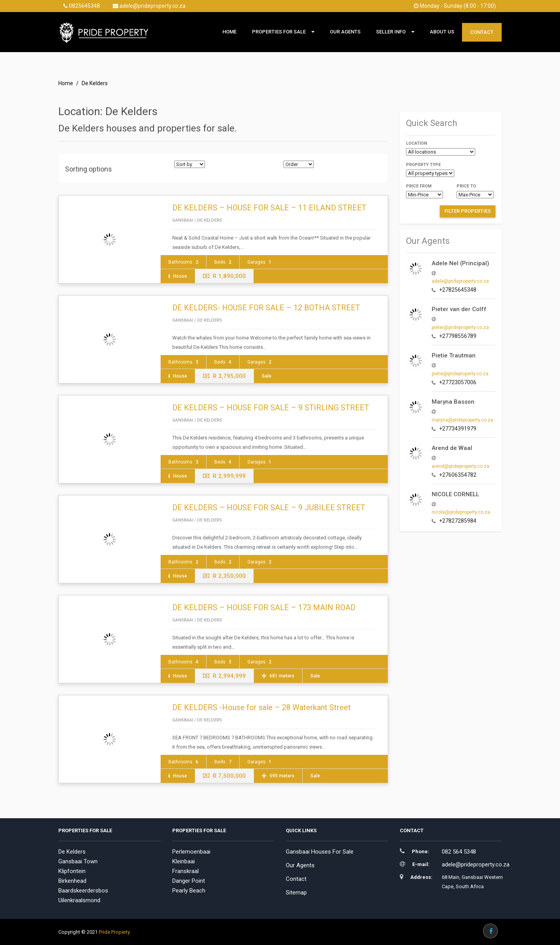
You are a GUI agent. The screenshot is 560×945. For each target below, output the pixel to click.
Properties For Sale (279, 32)
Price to (466, 186)
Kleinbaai (184, 861)
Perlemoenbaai (191, 852)
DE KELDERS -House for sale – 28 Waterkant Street (262, 707)
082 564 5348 (459, 852)
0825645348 (82, 6)
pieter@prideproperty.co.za (460, 327)
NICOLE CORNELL (455, 494)
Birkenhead (72, 881)
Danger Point (189, 881)
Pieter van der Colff (459, 309)
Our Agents (345, 32)
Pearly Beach (189, 891)
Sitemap (296, 892)
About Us (442, 32)
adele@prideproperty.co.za (149, 6)
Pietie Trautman (454, 355)
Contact (482, 32)
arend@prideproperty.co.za (460, 466)
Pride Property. (115, 932)
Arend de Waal (452, 448)
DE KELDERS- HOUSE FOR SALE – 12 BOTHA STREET (266, 308)
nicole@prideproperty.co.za (461, 512)
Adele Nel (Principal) (460, 263)
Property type (423, 165)
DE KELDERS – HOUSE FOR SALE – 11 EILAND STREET (269, 208)
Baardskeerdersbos (83, 891)
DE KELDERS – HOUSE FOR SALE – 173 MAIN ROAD (264, 607)
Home (229, 32)
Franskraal (185, 871)
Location (416, 143)
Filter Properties (468, 211)
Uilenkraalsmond (79, 900)
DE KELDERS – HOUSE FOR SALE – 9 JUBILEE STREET (269, 507)
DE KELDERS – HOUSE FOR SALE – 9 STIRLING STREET (271, 408)
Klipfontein (72, 871)
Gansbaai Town (78, 861)
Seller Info (391, 32)
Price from (419, 186)
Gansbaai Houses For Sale (320, 852)
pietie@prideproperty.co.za (460, 374)
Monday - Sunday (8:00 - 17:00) (455, 6)
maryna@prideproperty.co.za (462, 420)
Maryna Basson (453, 402)
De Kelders (72, 852)
